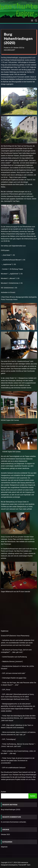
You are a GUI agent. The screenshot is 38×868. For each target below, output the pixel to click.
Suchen (3, 792)
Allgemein (4, 847)
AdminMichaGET (9, 50)
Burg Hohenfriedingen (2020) (11, 810)
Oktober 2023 (5, 834)
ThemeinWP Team (24, 865)
